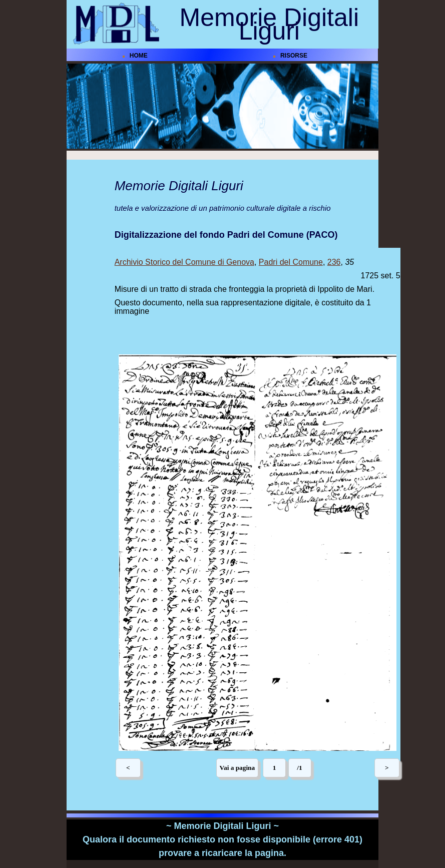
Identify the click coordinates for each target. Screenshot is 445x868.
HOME (139, 56)
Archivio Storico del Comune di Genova (184, 262)
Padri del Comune (291, 262)
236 (334, 262)
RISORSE (294, 56)
